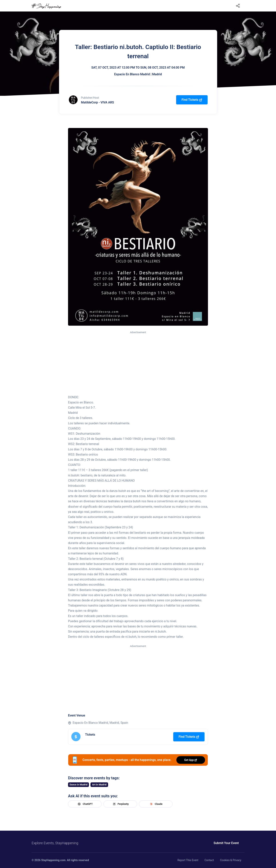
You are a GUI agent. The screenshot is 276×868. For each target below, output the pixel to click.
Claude (156, 804)
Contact (209, 860)
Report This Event (188, 860)
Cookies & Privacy (231, 860)
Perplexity (120, 804)
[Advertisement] (138, 363)
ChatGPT (85, 804)
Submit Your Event (226, 843)
